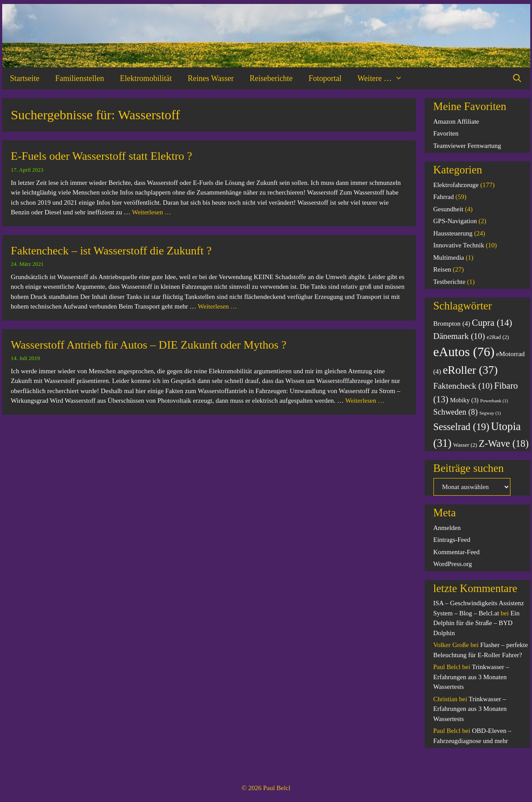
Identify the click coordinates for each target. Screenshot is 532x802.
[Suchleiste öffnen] (517, 78)
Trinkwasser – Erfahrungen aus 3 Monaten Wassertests (471, 677)
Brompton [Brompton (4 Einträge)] (452, 323)
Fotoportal (325, 78)
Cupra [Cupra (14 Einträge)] (492, 323)
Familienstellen (79, 78)
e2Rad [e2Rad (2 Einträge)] (498, 337)
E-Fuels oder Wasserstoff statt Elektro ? (102, 156)
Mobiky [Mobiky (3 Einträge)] (464, 400)
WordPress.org (453, 564)
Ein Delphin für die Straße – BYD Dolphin (477, 623)
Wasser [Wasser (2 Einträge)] (465, 445)
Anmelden (447, 528)
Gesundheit (448, 209)
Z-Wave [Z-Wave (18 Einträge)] (504, 443)
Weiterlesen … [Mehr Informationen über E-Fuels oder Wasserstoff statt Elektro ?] (152, 212)
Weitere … (384, 78)
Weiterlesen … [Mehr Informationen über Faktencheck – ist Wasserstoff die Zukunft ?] (218, 306)
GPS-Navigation (455, 221)
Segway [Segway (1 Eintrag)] (490, 413)
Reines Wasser (211, 78)
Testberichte (449, 282)
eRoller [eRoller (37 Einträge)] (470, 370)
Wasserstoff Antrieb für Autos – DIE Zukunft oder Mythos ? (149, 345)
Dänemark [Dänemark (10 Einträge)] (459, 336)
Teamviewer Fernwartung (467, 146)
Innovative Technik (459, 245)
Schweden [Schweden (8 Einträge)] (456, 412)
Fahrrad (444, 197)
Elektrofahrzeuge (456, 185)
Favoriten (446, 133)
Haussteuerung (453, 233)
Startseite (25, 78)
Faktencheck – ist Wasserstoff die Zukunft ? (111, 251)
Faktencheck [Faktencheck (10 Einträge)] (463, 386)
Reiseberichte (271, 78)
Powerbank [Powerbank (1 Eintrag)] (494, 401)
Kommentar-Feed (457, 552)
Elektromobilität (146, 78)
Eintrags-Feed (452, 540)
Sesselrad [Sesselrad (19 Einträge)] (461, 427)
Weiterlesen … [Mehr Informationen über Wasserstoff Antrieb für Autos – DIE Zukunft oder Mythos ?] (365, 401)
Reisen (442, 269)
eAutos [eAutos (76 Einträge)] (464, 352)
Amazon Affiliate (456, 121)
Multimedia (449, 258)
